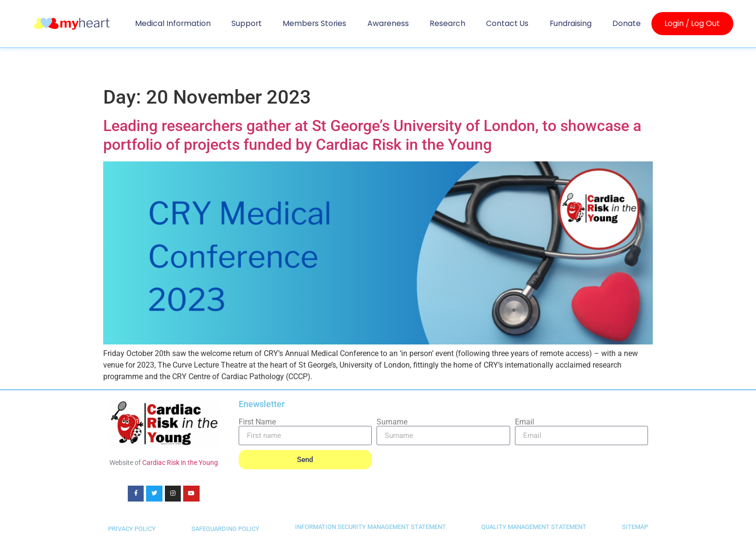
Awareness (388, 23)
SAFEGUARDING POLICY (225, 529)
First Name (257, 422)
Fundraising (571, 23)
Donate (627, 23)
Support (247, 23)
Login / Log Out (692, 24)
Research (447, 23)
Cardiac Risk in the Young (180, 463)
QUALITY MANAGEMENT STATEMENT (534, 527)
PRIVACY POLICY (132, 529)
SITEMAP (635, 527)
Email (525, 422)
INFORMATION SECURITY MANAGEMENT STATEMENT (371, 527)
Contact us (507, 23)
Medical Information (173, 23)
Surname (392, 422)
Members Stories (314, 23)
